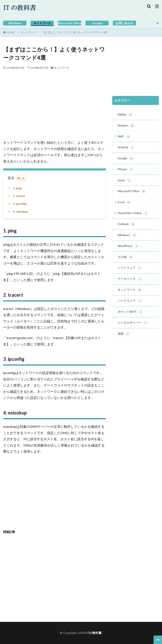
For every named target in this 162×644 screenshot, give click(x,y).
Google (97, 23)
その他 (125, 260)
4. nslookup (17, 211)
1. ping (14, 188)
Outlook (126, 227)
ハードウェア (130, 305)
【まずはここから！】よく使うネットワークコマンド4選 (75, 32)
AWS (124, 137)
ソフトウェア (130, 271)
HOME (11, 32)
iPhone (126, 171)
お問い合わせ (124, 23)
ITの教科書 (94, 633)
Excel (124, 204)
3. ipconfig (17, 204)
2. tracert (16, 196)
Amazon (126, 126)
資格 (124, 338)
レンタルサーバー (133, 327)
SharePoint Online (133, 215)
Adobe (125, 115)
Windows (15, 23)
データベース (130, 282)
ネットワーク (42, 23)
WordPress (128, 249)
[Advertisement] (55, 101)
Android (126, 148)
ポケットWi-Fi (130, 316)
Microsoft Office (70, 23)
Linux (124, 182)
